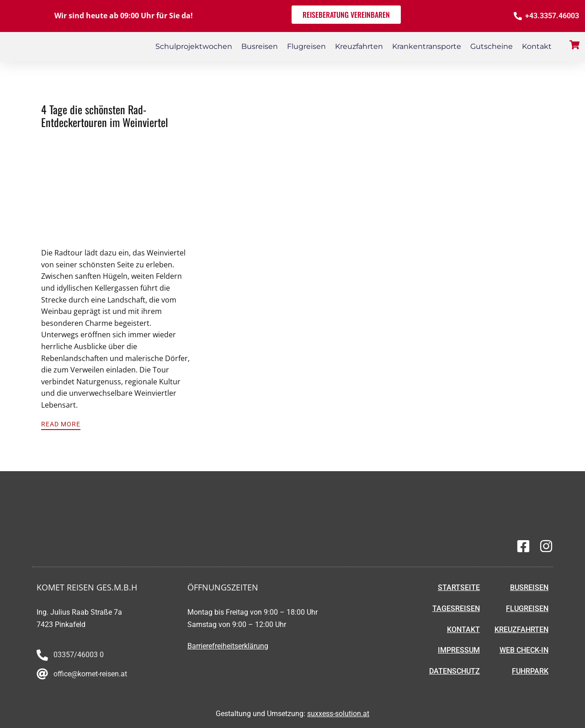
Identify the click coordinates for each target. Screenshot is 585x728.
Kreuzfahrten (359, 46)
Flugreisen (306, 46)
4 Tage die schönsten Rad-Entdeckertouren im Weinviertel (105, 116)
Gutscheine (492, 46)
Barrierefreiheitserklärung (228, 646)
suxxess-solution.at (338, 714)
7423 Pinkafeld (61, 624)
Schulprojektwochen (194, 46)
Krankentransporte (427, 46)
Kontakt (537, 46)
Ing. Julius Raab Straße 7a (79, 612)
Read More (61, 424)
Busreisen (260, 46)
